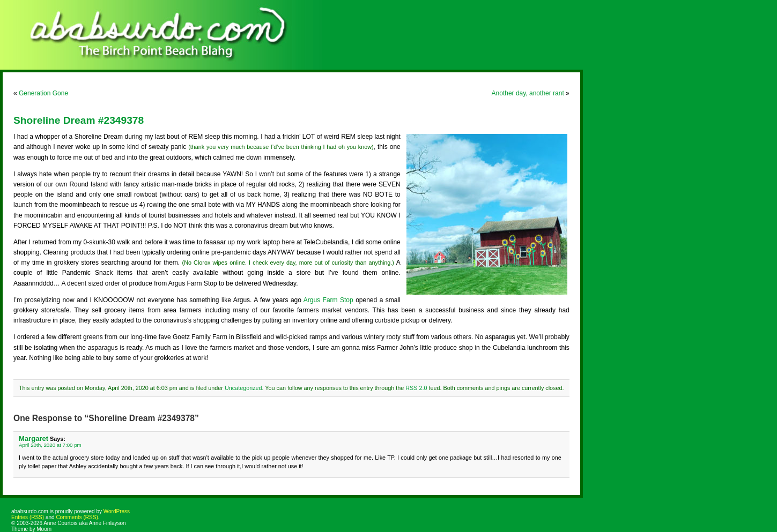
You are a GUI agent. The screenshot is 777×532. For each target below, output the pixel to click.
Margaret (34, 439)
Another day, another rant (528, 93)
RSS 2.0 (416, 388)
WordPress (117, 511)
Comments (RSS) (77, 517)
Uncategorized (243, 388)
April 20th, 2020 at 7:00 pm (50, 445)
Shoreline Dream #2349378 (79, 120)
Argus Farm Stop (328, 300)
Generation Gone (43, 93)
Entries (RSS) (28, 517)
